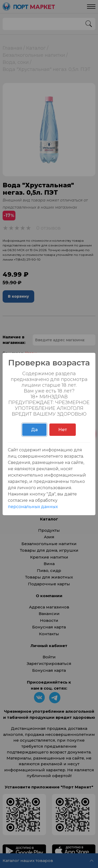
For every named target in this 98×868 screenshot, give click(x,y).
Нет (63, 430)
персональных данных (33, 507)
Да (34, 430)
